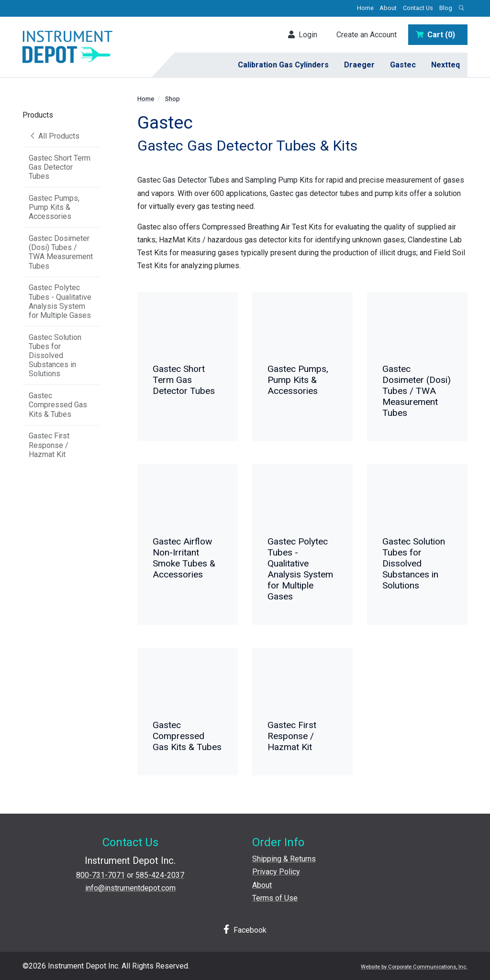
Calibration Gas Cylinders (283, 65)
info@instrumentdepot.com (130, 888)
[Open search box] (461, 8)
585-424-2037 (160, 875)
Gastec (403, 65)
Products (38, 115)
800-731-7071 (100, 875)
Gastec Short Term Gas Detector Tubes (60, 167)
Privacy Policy (276, 872)
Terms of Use (275, 898)
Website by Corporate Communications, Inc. (414, 967)
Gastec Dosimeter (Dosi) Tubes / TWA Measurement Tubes (61, 252)
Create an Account (367, 35)
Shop (173, 98)
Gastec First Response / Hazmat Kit (49, 445)
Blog (446, 8)
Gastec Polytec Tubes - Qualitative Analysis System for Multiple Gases (60, 301)
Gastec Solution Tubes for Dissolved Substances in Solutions (55, 356)
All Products (54, 136)
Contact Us (418, 8)
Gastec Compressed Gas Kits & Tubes (58, 405)
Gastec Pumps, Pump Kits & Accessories (54, 207)
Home (365, 8)
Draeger (359, 65)
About (388, 8)
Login (303, 35)
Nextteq (445, 65)
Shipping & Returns (284, 859)
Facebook (245, 930)
